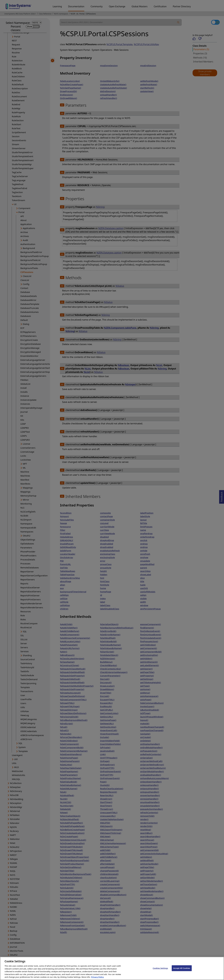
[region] (112, 968)
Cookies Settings (160, 968)
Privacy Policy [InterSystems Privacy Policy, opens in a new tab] (97, 977)
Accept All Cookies (182, 968)
